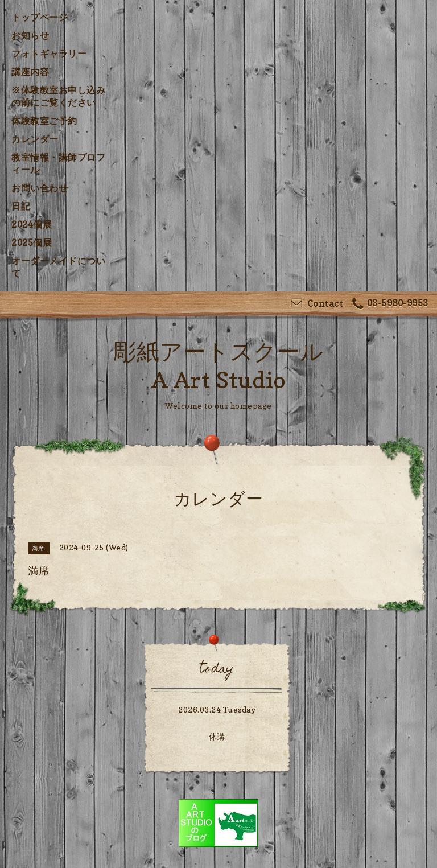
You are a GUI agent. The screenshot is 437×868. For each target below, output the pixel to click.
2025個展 (32, 242)
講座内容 (30, 72)
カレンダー (35, 139)
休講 (217, 736)
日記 (21, 206)
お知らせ (30, 35)
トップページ (40, 17)
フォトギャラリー (49, 54)
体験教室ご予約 (44, 121)
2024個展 (32, 224)
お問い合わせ (40, 188)
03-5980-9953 (390, 304)
